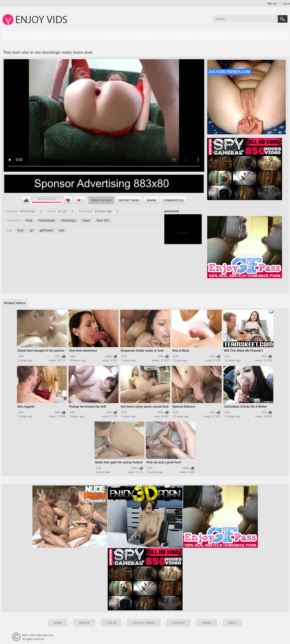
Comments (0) (173, 200)
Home (58, 623)
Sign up (272, 3)
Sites (199, 36)
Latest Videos (19, 36)
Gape (86, 220)
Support (178, 623)
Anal (29, 220)
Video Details (101, 200)
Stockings (68, 220)
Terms (207, 623)
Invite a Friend (144, 623)
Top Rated (55, 36)
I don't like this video (68, 200)
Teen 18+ (103, 220)
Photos (127, 36)
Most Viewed (91, 36)
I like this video (26, 200)
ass (62, 230)
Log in (286, 3)
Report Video (129, 200)
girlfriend (46, 230)
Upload (271, 36)
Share (151, 200)
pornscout (172, 211)
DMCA (232, 623)
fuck (21, 230)
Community (235, 36)
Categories (163, 36)
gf (32, 230)
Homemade (47, 220)
